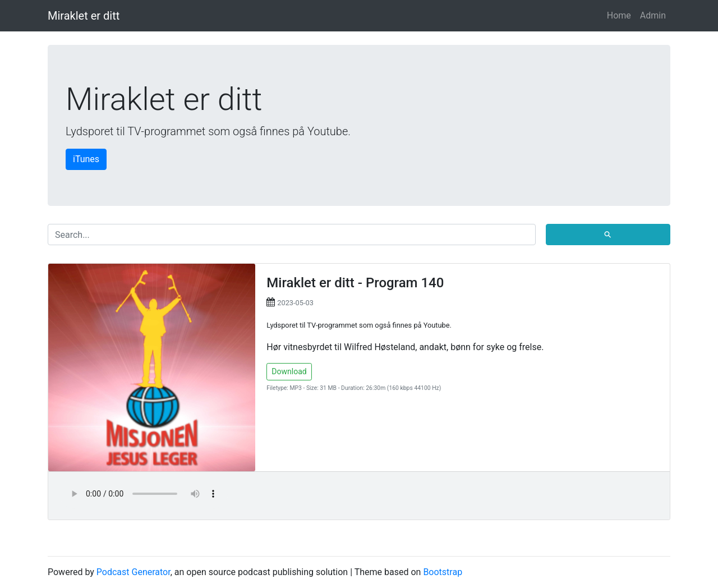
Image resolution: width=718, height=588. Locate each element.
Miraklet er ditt (84, 16)
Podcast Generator (134, 572)
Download (289, 371)
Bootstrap (443, 572)
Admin (653, 15)
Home (619, 15)
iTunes (86, 159)
